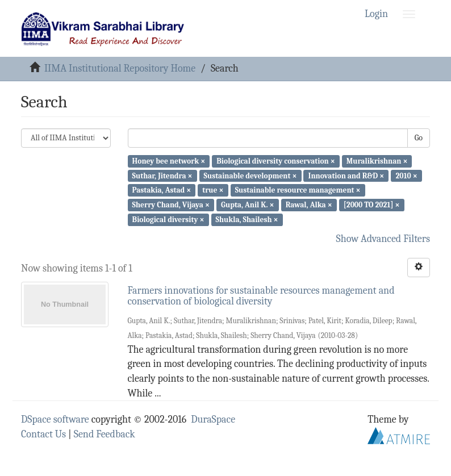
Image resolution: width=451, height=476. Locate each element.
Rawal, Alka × (309, 205)
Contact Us (43, 434)
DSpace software (55, 419)
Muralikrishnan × (377, 161)
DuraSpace (213, 419)
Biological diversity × (168, 220)
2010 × (406, 175)
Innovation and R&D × (346, 175)
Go (419, 138)
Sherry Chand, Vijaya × (171, 205)
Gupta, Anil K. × (247, 205)
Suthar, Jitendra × (162, 175)
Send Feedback (105, 434)
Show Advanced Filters (383, 239)
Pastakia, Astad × (162, 190)
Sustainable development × (250, 175)
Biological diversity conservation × (275, 161)
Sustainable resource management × (298, 190)
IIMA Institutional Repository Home (120, 68)
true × (213, 190)
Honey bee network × (169, 161)
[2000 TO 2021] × (372, 205)
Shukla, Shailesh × (247, 220)
